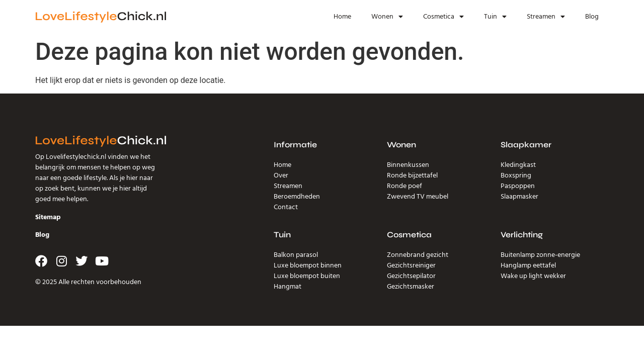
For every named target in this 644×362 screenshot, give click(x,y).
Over (281, 175)
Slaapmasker (519, 197)
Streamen (546, 17)
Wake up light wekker (533, 276)
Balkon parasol (296, 255)
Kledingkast (518, 165)
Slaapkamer (526, 145)
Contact (286, 207)
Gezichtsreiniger (411, 265)
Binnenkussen (408, 165)
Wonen (387, 17)
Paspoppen (518, 186)
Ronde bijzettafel (412, 175)
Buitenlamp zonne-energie (540, 255)
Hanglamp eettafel (528, 265)
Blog (592, 17)
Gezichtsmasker (411, 287)
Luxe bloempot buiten (307, 276)
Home (342, 17)
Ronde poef (405, 186)
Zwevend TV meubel (418, 197)
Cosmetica (444, 17)
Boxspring (516, 175)
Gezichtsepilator (411, 276)
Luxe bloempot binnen (308, 265)
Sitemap (48, 217)
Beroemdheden (297, 197)
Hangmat (288, 287)
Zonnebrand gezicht (418, 255)
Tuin (495, 17)
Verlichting (522, 235)
